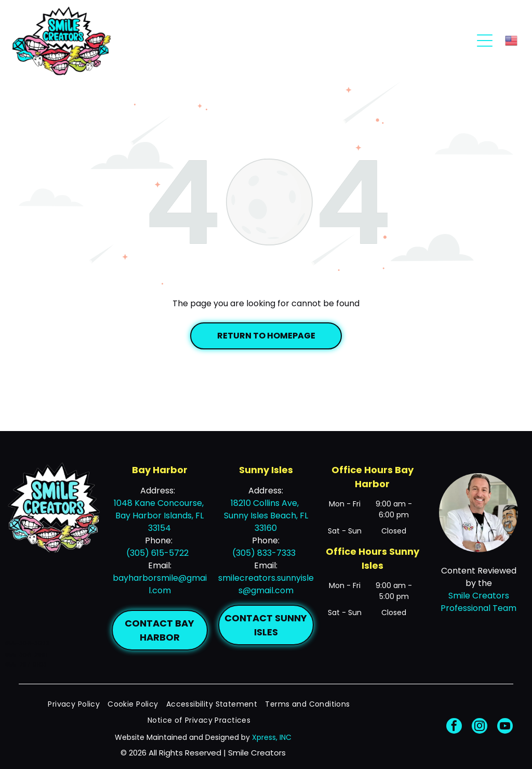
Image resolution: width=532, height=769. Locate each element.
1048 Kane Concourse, (160, 503)
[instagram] (480, 727)
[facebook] (454, 727)
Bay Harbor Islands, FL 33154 (159, 522)
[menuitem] (78, 704)
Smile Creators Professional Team (478, 602)
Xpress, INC (272, 737)
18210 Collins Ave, (266, 503)
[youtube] (505, 727)
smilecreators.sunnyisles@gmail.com (266, 584)
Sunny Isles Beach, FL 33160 (266, 522)
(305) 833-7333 (264, 553)
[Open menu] (485, 41)
